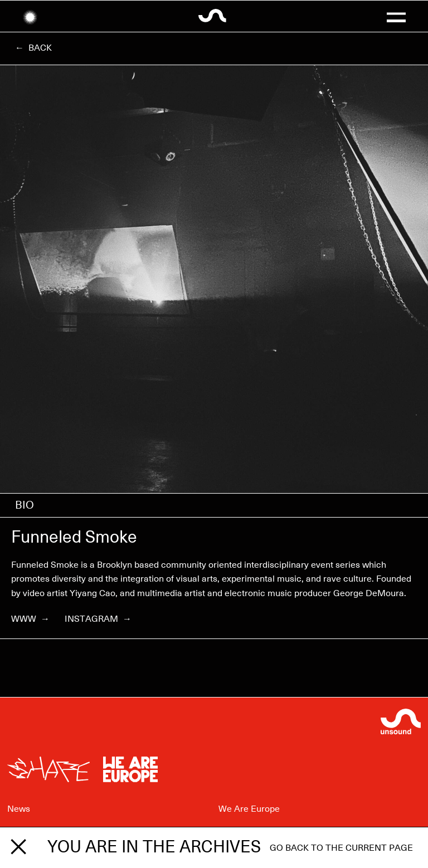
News (19, 809)
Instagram (98, 619)
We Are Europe (249, 809)
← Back (33, 48)
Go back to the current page (341, 848)
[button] (396, 16)
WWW (30, 619)
